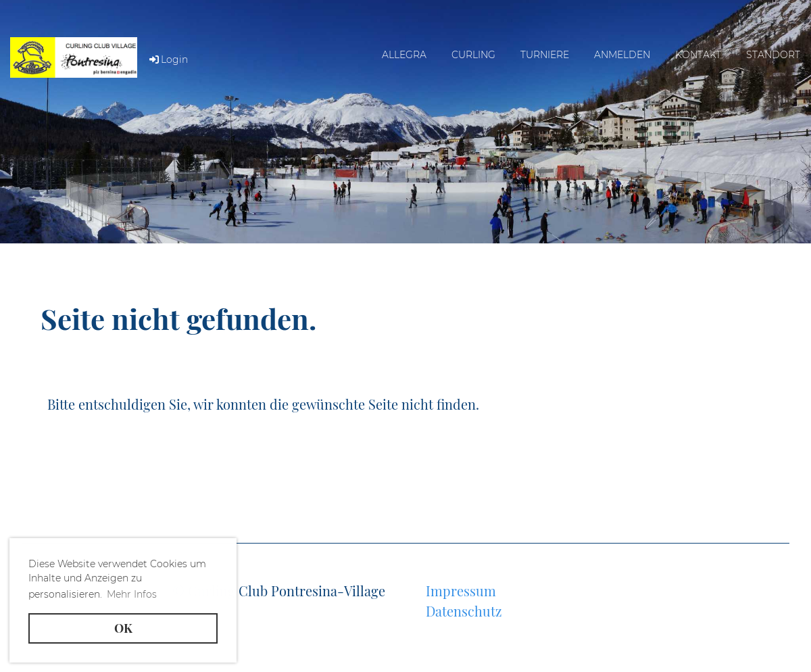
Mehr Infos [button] (132, 594)
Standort (773, 55)
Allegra (404, 55)
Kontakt (698, 55)
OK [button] (123, 628)
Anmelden (622, 55)
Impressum (461, 591)
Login (168, 59)
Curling (473, 55)
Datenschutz (464, 611)
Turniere (545, 55)
